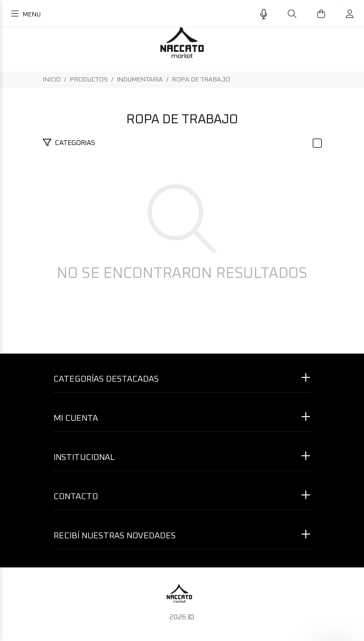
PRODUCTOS (89, 80)
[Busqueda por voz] (264, 15)
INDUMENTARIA (140, 80)
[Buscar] (292, 14)
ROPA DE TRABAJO (201, 80)
